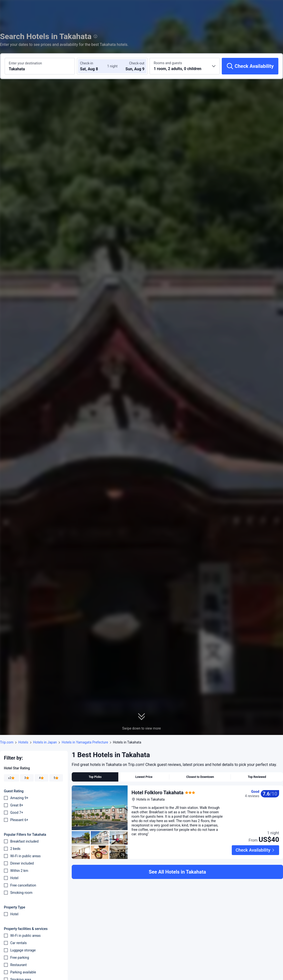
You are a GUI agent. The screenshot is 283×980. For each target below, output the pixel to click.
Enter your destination (25, 63)
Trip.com (7, 742)
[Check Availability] (250, 66)
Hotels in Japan (45, 742)
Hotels (23, 742)
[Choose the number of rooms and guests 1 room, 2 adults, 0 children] (185, 66)
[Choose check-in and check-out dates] (95, 66)
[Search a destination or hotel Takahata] (40, 66)
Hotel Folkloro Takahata (157, 793)
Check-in (87, 63)
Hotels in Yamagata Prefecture (85, 742)
